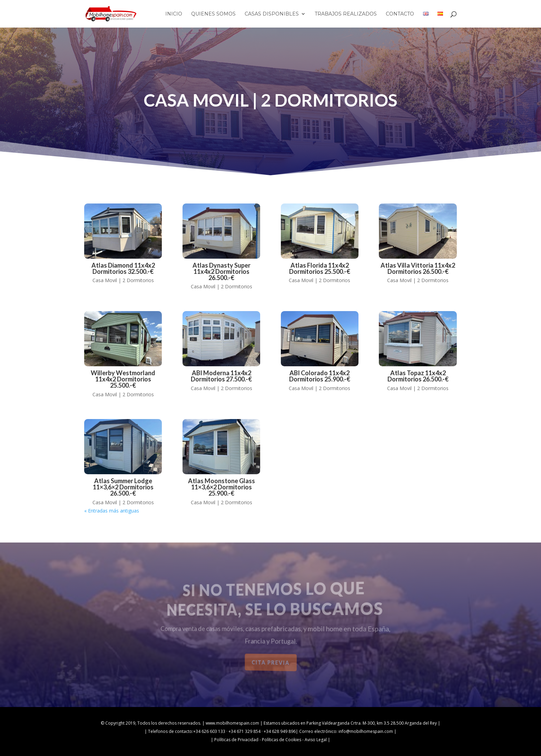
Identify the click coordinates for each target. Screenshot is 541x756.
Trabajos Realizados (346, 14)
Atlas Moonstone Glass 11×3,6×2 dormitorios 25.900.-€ (222, 487)
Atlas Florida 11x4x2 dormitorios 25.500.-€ (320, 268)
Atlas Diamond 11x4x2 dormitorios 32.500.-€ (123, 268)
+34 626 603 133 (209, 731)
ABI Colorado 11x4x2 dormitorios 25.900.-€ (320, 376)
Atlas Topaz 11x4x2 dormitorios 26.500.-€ (418, 376)
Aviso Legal (316, 740)
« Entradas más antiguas (112, 511)
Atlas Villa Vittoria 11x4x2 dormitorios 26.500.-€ (418, 268)
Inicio (174, 14)
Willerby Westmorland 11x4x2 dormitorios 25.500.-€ (123, 379)
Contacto (400, 14)
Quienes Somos (213, 14)
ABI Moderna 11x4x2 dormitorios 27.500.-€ (221, 376)
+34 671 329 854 (244, 731)
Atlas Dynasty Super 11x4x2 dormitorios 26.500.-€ (222, 271)
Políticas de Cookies (282, 740)
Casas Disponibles (272, 14)
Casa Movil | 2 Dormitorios (123, 280)
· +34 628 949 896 (278, 731)
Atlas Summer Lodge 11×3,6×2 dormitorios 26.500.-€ (123, 487)
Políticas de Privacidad (236, 740)
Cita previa (271, 662)
